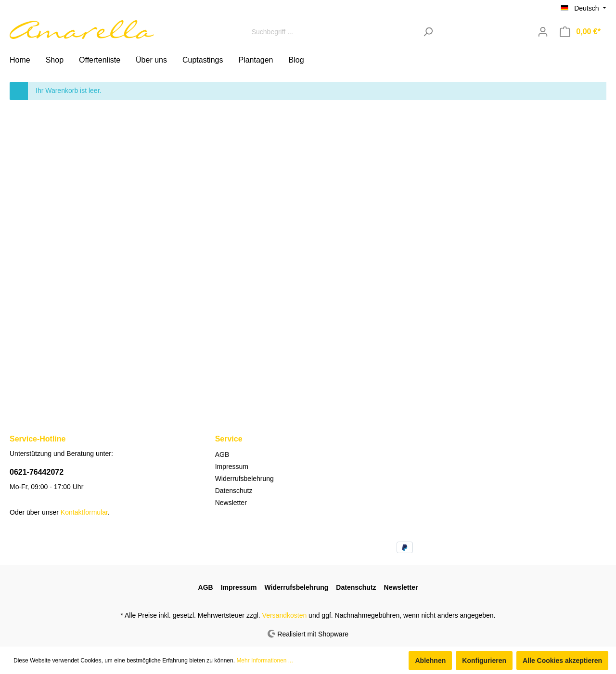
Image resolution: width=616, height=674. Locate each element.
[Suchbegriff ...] (332, 32)
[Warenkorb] (580, 32)
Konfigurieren (484, 661)
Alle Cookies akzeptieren (562, 661)
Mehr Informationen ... (264, 661)
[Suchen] (428, 32)
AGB (222, 454)
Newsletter (231, 503)
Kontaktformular (84, 512)
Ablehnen (430, 661)
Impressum (232, 467)
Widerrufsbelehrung (244, 479)
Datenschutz (234, 491)
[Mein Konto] (543, 32)
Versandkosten (285, 615)
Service (229, 439)
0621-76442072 (37, 472)
